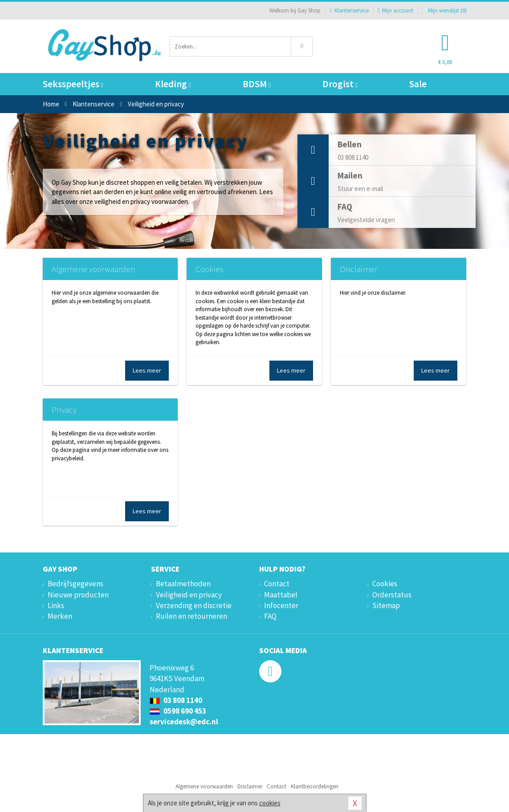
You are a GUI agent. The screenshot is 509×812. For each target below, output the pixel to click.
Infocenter (281, 605)
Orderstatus (392, 595)
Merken (60, 616)
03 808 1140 (176, 700)
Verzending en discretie (194, 605)
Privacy (64, 410)
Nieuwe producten (78, 595)
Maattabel (281, 595)
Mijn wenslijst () (444, 10)
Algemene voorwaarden (93, 269)
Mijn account (395, 10)
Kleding (173, 84)
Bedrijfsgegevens (75, 584)
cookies (270, 803)
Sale (418, 84)
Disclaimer (358, 269)
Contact (277, 584)
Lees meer (147, 370)
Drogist (340, 84)
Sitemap (386, 605)
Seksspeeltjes (73, 84)
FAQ (270, 616)
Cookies (209, 269)
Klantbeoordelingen (315, 786)
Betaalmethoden (183, 584)
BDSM (257, 84)
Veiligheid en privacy (189, 595)
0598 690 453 (178, 711)
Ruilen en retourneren (191, 616)
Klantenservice (349, 10)
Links (56, 605)
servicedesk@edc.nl (184, 722)
